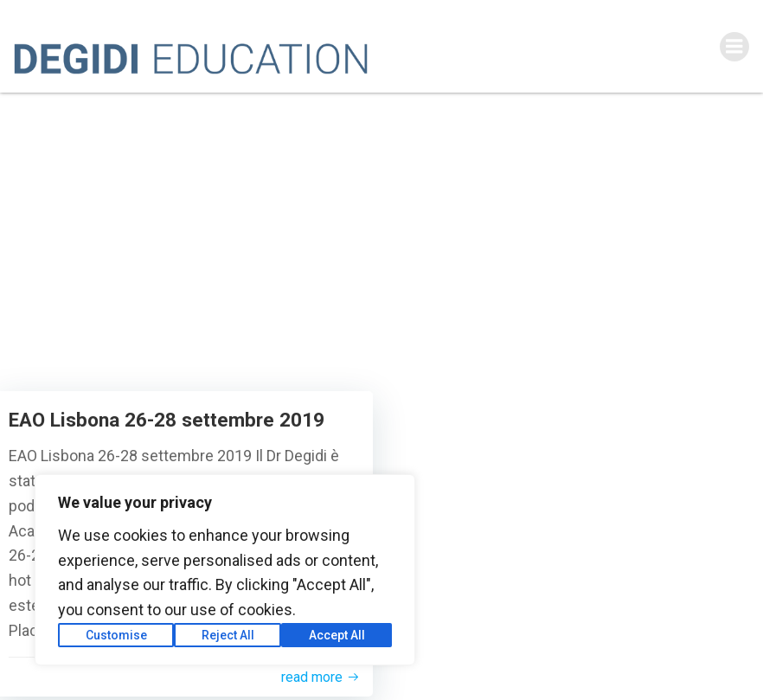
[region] (225, 570)
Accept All (337, 635)
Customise (116, 635)
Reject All (228, 635)
